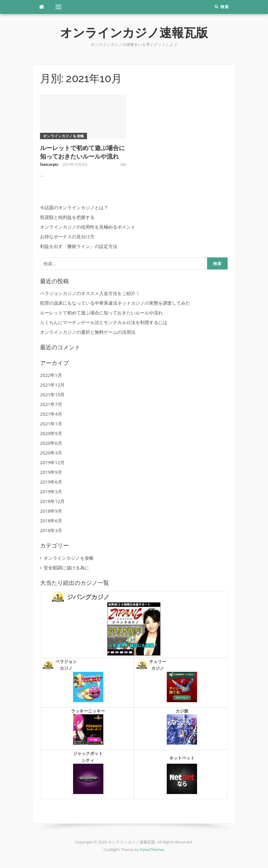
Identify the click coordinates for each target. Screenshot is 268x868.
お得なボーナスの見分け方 (67, 236)
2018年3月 (51, 530)
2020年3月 (51, 453)
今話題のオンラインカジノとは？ (74, 207)
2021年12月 (52, 385)
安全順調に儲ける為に (66, 568)
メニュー (59, 7)
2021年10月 (52, 394)
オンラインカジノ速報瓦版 (134, 33)
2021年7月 (51, 404)
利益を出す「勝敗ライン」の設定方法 (79, 246)
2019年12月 (52, 462)
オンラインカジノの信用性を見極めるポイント (88, 227)
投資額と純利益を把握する (67, 217)
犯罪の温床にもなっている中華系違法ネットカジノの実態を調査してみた (115, 303)
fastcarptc (49, 164)
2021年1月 (51, 424)
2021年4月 (51, 414)
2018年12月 (52, 501)
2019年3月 (51, 491)
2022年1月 (51, 375)
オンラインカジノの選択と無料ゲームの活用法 (88, 332)
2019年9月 (51, 472)
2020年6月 (51, 443)
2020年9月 (51, 433)
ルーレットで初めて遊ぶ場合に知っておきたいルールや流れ (101, 313)
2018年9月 (51, 511)
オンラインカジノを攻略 (64, 136)
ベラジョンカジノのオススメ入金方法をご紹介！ (90, 293)
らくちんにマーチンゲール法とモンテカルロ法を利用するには (104, 322)
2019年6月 (51, 482)
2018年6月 (51, 521)
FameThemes (152, 850)
